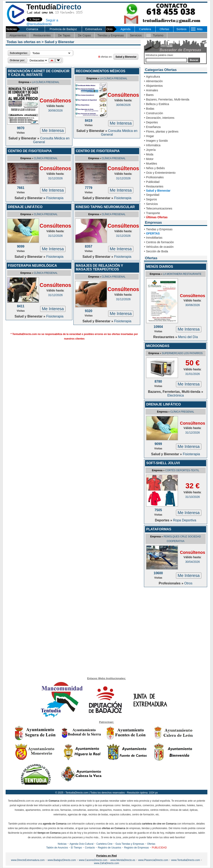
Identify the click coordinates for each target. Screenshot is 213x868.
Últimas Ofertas (157, 217)
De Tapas (64, 35)
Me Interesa (53, 130)
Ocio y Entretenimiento (161, 173)
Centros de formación (160, 242)
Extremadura (94, 29)
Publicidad (153, 182)
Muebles (152, 164)
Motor (150, 159)
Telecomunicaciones (159, 208)
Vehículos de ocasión (160, 247)
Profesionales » (172, 583)
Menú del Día (188, 337)
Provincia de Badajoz (63, 29)
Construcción (155, 113)
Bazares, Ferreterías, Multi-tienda (168, 99)
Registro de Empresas (137, 848)
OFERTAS (153, 233)
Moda (150, 154)
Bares (150, 95)
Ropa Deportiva (185, 520)
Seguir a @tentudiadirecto (42, 22)
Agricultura (153, 77)
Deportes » (164, 520)
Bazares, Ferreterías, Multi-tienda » (176, 392)
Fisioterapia (55, 198)
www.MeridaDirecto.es (123, 860)
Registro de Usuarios (109, 848)
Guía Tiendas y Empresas (130, 844)
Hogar (150, 136)
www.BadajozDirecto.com (62, 860)
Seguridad (153, 195)
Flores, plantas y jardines (162, 131)
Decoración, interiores (160, 118)
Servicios (136, 35)
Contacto (90, 848)
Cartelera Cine (104, 844)
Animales (152, 90)
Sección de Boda (157, 251)
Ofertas (164, 29)
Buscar (194, 60)
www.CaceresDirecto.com (93, 860)
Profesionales (155, 177)
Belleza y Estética (158, 104)
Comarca (32, 29)
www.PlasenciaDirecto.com (153, 860)
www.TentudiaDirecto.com (186, 860)
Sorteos (181, 29)
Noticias (62, 844)
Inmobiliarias (154, 238)
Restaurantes (42, 35)
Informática (153, 145)
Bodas (150, 109)
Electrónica (175, 395)
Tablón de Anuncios (57, 848)
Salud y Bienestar (158, 191)
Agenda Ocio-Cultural (81, 844)
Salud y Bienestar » (24, 138)
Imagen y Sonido (157, 141)
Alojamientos (18, 35)
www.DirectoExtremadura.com (28, 860)
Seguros (151, 199)
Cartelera (145, 29)
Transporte (153, 213)
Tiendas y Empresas (111, 35)
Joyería (151, 150)
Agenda (125, 29)
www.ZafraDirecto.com (107, 863)
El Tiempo (76, 848)
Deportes (152, 122)
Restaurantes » (166, 337)
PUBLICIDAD (159, 848)
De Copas (84, 35)
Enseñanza (153, 127)
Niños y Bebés (155, 168)
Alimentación (154, 81)
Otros (188, 583)
